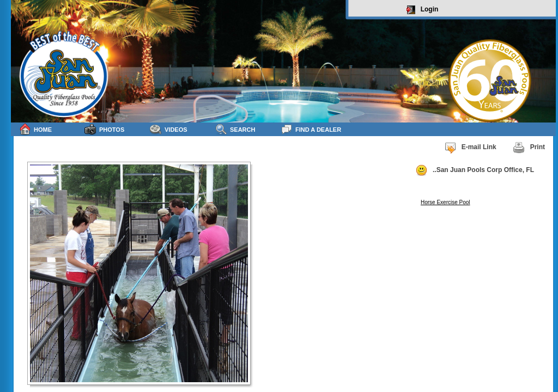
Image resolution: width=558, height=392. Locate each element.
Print (529, 148)
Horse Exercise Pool (445, 202)
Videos (169, 129)
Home (35, 129)
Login (423, 10)
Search (235, 129)
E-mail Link (470, 148)
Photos (104, 129)
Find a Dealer (311, 129)
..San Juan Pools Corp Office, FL (475, 170)
